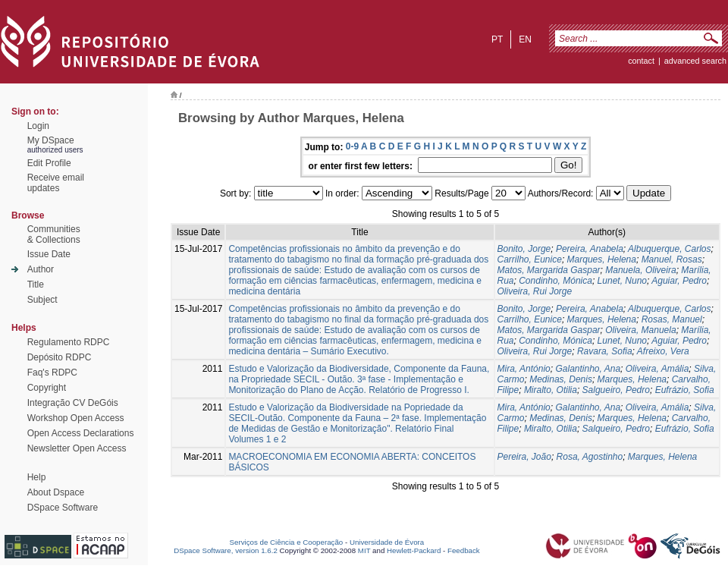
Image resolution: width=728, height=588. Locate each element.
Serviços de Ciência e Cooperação (287, 542)
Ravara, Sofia (605, 351)
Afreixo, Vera (663, 351)
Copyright (47, 388)
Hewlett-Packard (414, 550)
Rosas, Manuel (672, 319)
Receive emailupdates (56, 183)
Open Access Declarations (81, 433)
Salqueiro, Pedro (616, 429)
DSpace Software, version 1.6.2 (226, 550)
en (525, 39)
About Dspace (56, 492)
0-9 (352, 146)
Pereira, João (524, 457)
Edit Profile (49, 163)
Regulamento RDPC (69, 342)
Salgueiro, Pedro (616, 390)
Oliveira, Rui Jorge (535, 291)
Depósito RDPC (60, 357)
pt (497, 39)
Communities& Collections (54, 234)
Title (36, 285)
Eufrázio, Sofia (685, 390)
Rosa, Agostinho (590, 457)
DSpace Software (63, 508)
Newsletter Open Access (77, 448)
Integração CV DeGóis (73, 403)
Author (41, 269)
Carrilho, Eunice (530, 259)
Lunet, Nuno (622, 281)
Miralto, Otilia (551, 390)
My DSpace (51, 140)
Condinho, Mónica (555, 281)
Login (38, 126)
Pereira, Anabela (590, 249)
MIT (364, 550)
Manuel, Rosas (672, 259)
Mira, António (524, 369)
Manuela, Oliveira (640, 270)
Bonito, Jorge (524, 249)
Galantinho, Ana (588, 369)
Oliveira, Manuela (640, 330)
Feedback (464, 550)
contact (641, 61)
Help (37, 477)
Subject (42, 300)
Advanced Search (695, 61)
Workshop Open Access (76, 418)
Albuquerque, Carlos (669, 249)
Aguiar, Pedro (679, 281)
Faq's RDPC (52, 373)
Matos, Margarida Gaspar (549, 270)
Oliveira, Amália (657, 369)
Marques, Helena (602, 259)
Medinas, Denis (561, 379)
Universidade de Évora (387, 542)
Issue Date (49, 254)
